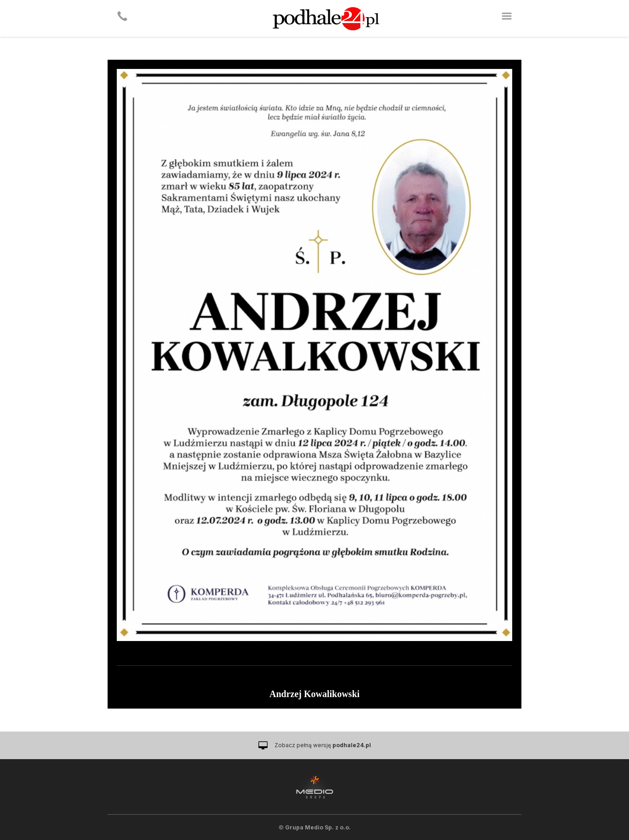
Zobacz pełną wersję (323, 745)
